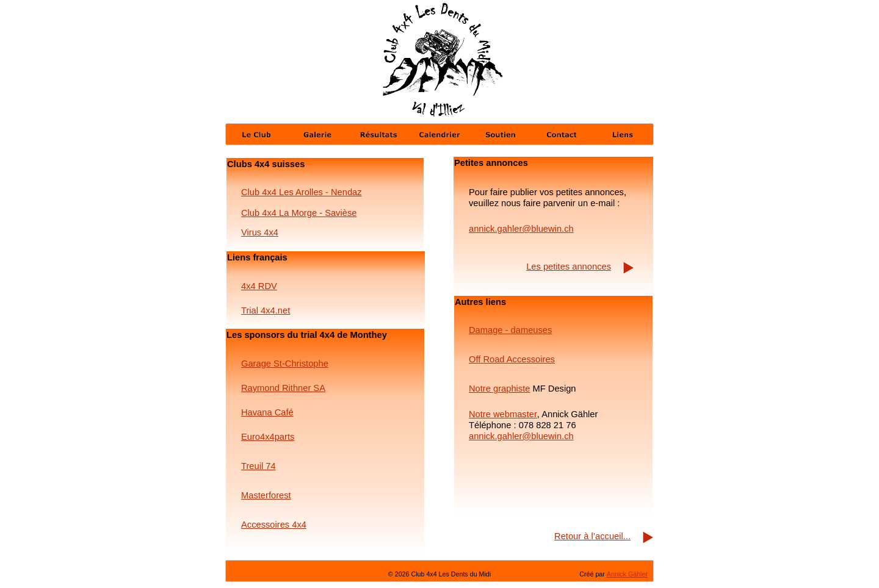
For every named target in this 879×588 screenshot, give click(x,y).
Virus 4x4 (260, 232)
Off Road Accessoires (512, 359)
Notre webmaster (503, 414)
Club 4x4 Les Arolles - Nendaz (302, 192)
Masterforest (266, 495)
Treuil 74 (259, 466)
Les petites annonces (569, 267)
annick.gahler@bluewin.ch (521, 436)
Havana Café (267, 412)
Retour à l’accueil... (592, 536)
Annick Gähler (627, 574)
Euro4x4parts (268, 437)
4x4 (248, 286)
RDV (266, 286)
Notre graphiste (499, 389)
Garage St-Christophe (285, 364)
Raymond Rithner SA (283, 388)
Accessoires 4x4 (274, 525)
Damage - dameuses (510, 330)
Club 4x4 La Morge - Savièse (299, 213)
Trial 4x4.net (266, 310)
